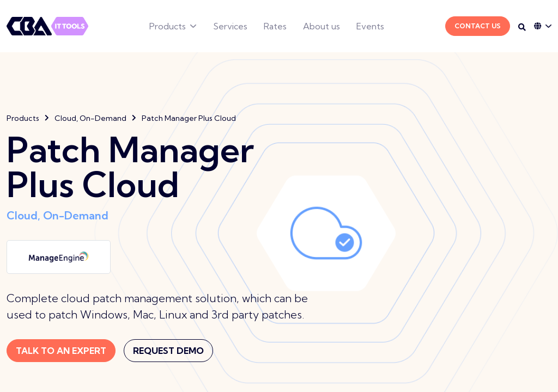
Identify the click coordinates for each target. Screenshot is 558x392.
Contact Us (478, 26)
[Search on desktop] (522, 27)
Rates (275, 26)
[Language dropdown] (543, 26)
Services (230, 26)
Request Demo (168, 351)
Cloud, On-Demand (90, 118)
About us (322, 26)
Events (370, 26)
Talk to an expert (61, 351)
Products (168, 26)
